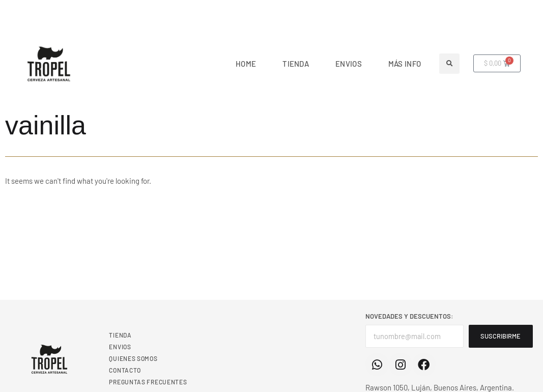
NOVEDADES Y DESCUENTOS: (409, 316)
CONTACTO (125, 370)
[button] (449, 64)
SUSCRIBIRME (502, 336)
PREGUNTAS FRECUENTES (148, 382)
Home (246, 64)
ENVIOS (349, 64)
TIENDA (296, 64)
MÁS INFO (405, 64)
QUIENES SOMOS (133, 358)
